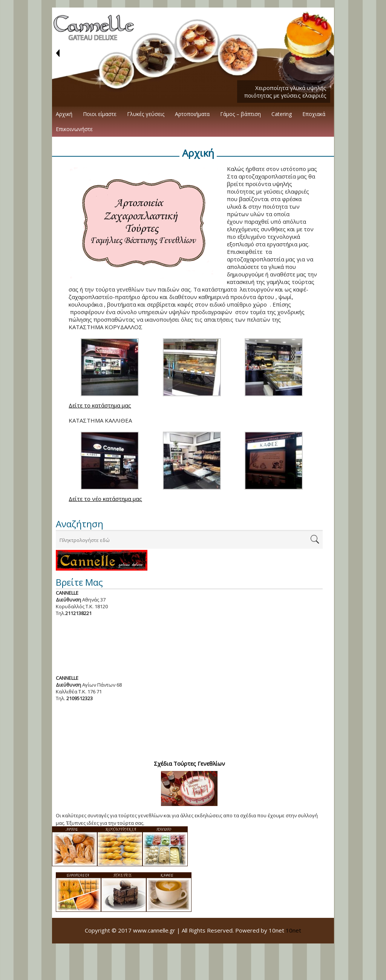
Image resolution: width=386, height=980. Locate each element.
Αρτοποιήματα (192, 114)
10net (293, 930)
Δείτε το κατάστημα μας (100, 405)
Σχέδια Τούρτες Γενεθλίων (189, 763)
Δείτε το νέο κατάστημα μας (105, 499)
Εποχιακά (314, 114)
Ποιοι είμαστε (100, 114)
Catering (282, 114)
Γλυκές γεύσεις (146, 114)
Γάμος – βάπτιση (240, 114)
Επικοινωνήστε (74, 129)
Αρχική (64, 114)
